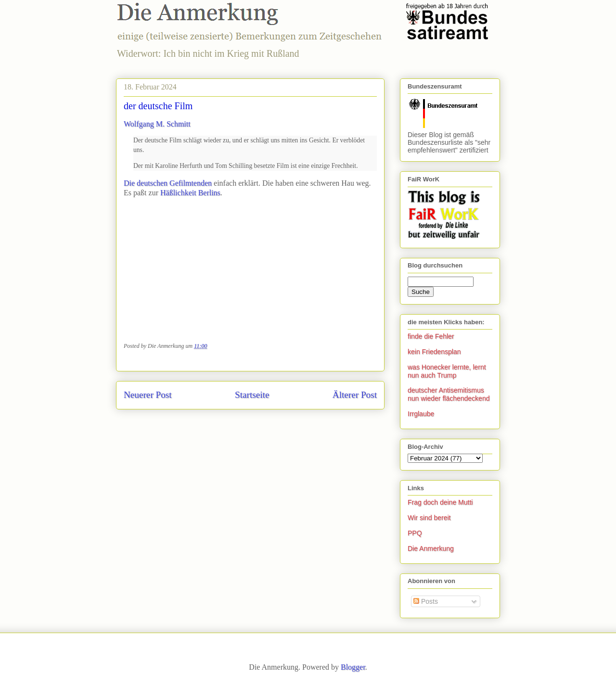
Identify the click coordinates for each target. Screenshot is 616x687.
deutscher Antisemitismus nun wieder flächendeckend (449, 394)
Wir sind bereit (429, 518)
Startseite (252, 395)
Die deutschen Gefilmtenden (168, 183)
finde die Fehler (431, 336)
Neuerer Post (148, 395)
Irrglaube (421, 414)
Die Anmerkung (431, 548)
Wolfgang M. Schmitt (157, 124)
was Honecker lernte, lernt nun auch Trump (447, 371)
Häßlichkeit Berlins (190, 193)
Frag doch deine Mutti (440, 502)
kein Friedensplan (434, 352)
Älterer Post (355, 395)
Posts (426, 601)
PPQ (415, 533)
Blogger (353, 667)
